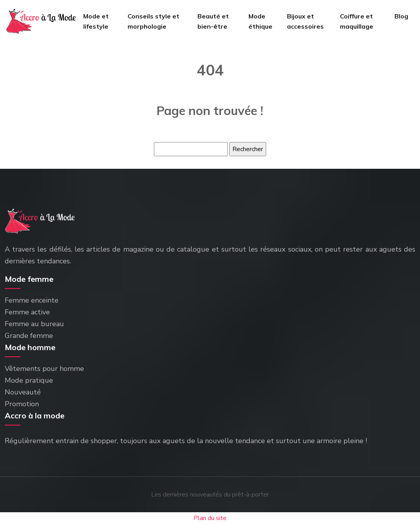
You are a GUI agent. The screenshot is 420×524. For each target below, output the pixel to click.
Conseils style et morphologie (153, 21)
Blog (401, 16)
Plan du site (210, 518)
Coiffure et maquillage (357, 21)
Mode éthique (260, 21)
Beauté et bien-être (213, 21)
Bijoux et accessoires (305, 21)
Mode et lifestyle (96, 21)
